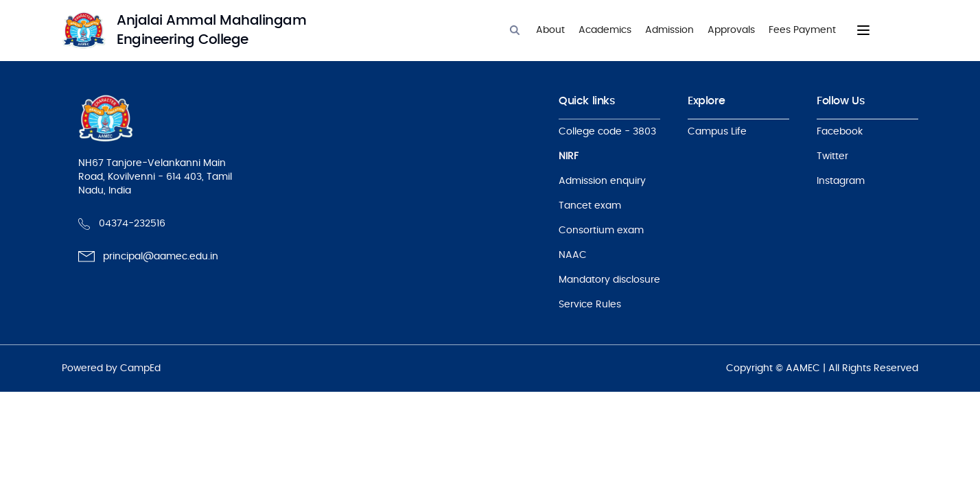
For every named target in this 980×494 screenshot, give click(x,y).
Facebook (840, 132)
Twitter (832, 156)
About (550, 30)
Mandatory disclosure (609, 280)
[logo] (199, 30)
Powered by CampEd (111, 368)
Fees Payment (802, 30)
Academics (605, 30)
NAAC (573, 255)
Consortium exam (601, 231)
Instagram (841, 181)
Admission (669, 30)
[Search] (515, 30)
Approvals (731, 30)
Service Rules (590, 305)
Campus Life (717, 132)
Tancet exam (590, 206)
